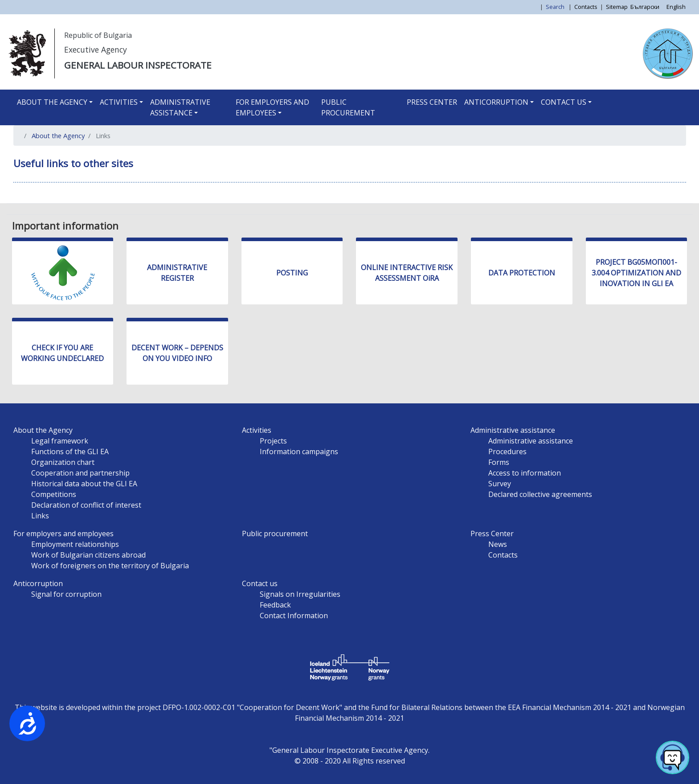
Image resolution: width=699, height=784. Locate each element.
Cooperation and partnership (80, 473)
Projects (273, 441)
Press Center (432, 102)
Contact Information (294, 616)
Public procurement (348, 107)
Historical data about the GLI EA (84, 484)
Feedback (275, 605)
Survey (500, 484)
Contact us (564, 102)
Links (40, 516)
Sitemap (617, 7)
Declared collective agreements (540, 494)
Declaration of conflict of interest (86, 505)
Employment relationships (75, 544)
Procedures (507, 452)
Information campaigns (299, 452)
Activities (119, 102)
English (676, 7)
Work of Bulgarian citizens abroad (88, 555)
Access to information (525, 473)
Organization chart (63, 462)
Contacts (586, 7)
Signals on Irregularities (300, 594)
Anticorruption (496, 102)
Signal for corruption (66, 594)
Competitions (54, 494)
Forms (499, 462)
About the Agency (52, 102)
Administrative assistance (180, 107)
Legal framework (60, 441)
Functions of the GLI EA (70, 452)
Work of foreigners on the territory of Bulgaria (110, 566)
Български (645, 7)
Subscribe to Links (24, 200)
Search (556, 7)
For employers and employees (272, 107)
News (498, 544)
